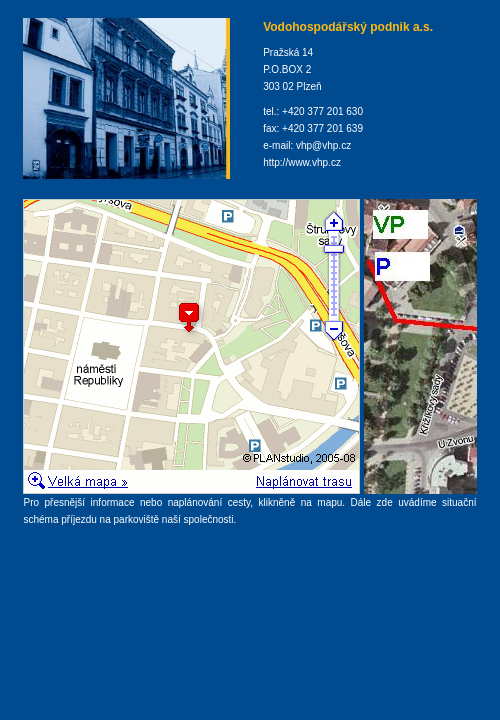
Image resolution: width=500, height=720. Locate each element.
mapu (329, 502)
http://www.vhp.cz (302, 162)
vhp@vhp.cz (323, 145)
